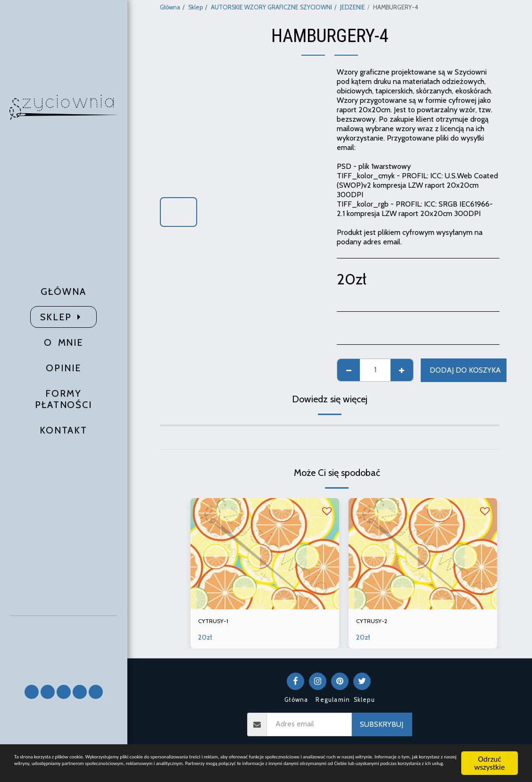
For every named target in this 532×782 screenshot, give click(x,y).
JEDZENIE (353, 7)
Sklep (195, 7)
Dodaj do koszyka (465, 370)
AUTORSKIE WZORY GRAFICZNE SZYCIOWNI (271, 7)
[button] (64, 646)
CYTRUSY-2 (376, 622)
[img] (265, 554)
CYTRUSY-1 (217, 622)
